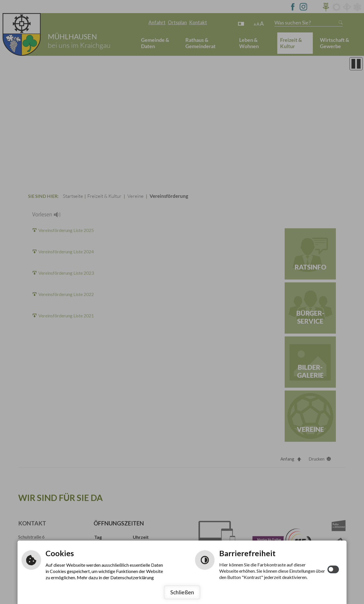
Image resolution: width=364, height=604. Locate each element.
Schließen (182, 592)
